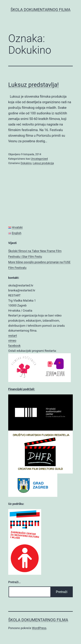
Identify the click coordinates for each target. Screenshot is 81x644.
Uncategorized (39, 159)
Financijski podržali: (22, 389)
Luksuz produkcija (43, 163)
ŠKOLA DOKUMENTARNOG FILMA (40, 10)
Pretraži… (14, 582)
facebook (14, 346)
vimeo (12, 341)
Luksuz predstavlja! (34, 85)
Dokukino (26, 163)
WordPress (39, 628)
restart (13, 336)
